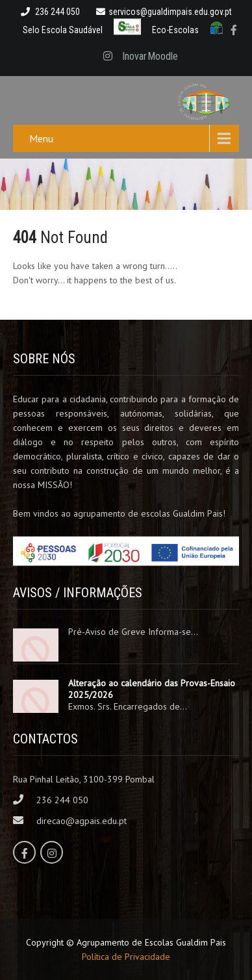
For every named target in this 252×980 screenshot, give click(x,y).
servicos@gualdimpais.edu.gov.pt (164, 12)
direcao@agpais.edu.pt (82, 821)
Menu (41, 138)
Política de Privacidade (126, 957)
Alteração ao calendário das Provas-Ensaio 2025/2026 (152, 689)
